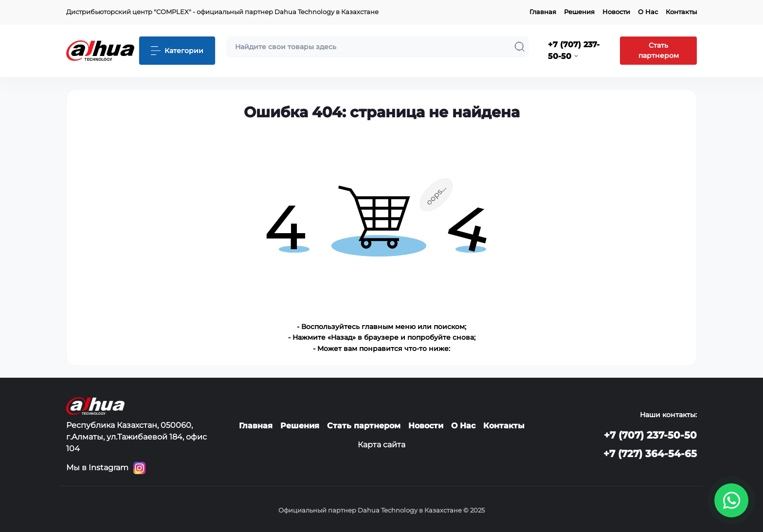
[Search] (520, 47)
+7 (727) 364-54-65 (650, 454)
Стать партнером (659, 50)
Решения (579, 12)
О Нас (648, 12)
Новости (616, 12)
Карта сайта (381, 445)
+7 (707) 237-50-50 (650, 435)
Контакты (681, 12)
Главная (543, 12)
